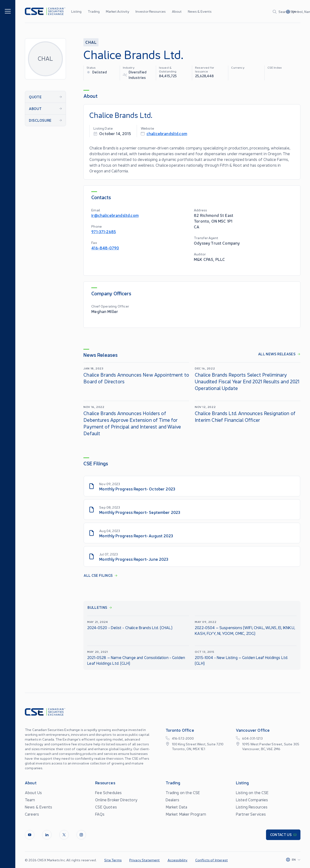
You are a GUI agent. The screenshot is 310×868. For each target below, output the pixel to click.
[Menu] (8, 11)
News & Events (200, 11)
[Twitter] (64, 835)
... (208, 11)
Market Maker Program (186, 814)
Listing (76, 11)
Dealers (173, 800)
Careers (32, 814)
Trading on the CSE (183, 792)
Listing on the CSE (252, 792)
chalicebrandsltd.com (167, 133)
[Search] (248, 11)
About (177, 11)
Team (30, 800)
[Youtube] (30, 835)
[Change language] (293, 11)
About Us (33, 792)
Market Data (177, 807)
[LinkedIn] (47, 835)
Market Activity (118, 11)
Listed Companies (252, 800)
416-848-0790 (105, 248)
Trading (94, 11)
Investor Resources (151, 11)
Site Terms (113, 860)
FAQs (100, 814)
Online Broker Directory (116, 800)
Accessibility (178, 860)
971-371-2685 (104, 231)
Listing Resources (252, 807)
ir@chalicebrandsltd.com (115, 215)
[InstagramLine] (81, 835)
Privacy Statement (145, 860)
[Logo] (45, 11)
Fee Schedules (108, 792)
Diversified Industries (138, 75)
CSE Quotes (106, 807)
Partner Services (251, 814)
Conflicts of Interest (212, 860)
